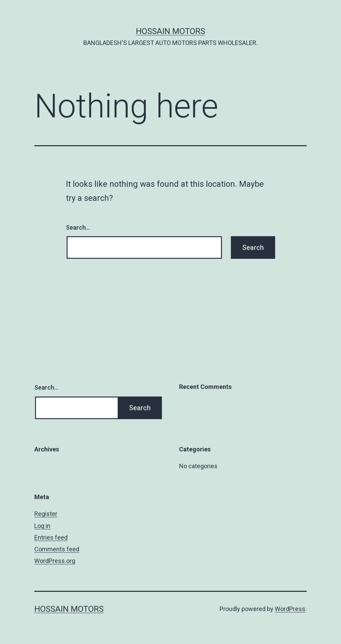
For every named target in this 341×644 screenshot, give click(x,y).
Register (46, 514)
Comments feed (57, 549)
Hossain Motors (170, 31)
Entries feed (51, 537)
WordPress (290, 609)
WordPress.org (55, 561)
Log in (42, 526)
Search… (78, 227)
